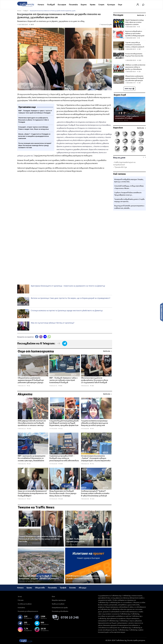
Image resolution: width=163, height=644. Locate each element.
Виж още (129, 89)
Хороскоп (118, 128)
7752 (92, 464)
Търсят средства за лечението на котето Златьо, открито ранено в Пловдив (135, 46)
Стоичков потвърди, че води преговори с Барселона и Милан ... (129, 187)
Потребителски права (60, 608)
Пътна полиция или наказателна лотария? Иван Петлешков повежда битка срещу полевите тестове (40, 539)
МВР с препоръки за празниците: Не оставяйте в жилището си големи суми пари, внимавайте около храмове (32, 458)
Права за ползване (58, 604)
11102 (77, 545)
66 (138, 38)
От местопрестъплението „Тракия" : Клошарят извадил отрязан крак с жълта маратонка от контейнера (96, 458)
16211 (61, 429)
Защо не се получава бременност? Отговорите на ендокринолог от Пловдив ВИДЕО (32, 494)
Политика (73, 5)
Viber (41, 337)
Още (120, 5)
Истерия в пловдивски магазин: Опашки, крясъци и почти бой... (129, 181)
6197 (29, 499)
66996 (30, 582)
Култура (111, 5)
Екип (53, 597)
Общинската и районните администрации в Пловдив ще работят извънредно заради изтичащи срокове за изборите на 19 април (32, 380)
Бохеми (73, 588)
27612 (30, 545)
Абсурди (83, 588)
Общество (40, 588)
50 (138, 27)
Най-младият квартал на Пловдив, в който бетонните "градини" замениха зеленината (39, 577)
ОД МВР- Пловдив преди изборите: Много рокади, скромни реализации (88, 540)
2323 (29, 464)
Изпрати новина (162, 312)
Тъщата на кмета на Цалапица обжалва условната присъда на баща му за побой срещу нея (94, 423)
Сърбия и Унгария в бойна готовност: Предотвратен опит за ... (128, 194)
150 (139, 72)
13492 (77, 582)
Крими (93, 5)
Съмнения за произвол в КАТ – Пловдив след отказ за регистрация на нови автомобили (64, 458)
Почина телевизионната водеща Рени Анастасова (134, 55)
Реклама (21, 600)
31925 (92, 499)
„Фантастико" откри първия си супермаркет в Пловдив (127, 117)
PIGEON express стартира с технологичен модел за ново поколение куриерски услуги (88, 577)
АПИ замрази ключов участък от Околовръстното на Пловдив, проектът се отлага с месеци (32, 423)
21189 (61, 499)
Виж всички (107, 351)
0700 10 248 (70, 617)
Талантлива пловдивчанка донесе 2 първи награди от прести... (129, 200)
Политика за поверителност (28, 611)
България (62, 5)
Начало (41, 5)
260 (139, 49)
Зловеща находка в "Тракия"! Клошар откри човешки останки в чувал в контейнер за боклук (95, 494)
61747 (126, 120)
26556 (29, 429)
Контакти (21, 608)
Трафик (63, 588)
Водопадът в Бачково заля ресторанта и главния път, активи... (129, 207)
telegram (45, 337)
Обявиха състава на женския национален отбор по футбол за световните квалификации (135, 68)
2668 (92, 386)
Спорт (101, 5)
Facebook (37, 337)
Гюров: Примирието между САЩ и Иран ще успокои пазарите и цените (134, 22)
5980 (60, 386)
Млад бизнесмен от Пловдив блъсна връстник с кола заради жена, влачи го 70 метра (63, 494)
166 (28, 386)
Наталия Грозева (107, 25)
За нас (20, 597)
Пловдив (51, 5)
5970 (92, 429)
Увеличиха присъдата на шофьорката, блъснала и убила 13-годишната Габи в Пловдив (94, 380)
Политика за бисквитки (60, 611)
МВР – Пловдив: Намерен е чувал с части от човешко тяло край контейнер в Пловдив (64, 380)
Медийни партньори (59, 600)
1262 (139, 60)
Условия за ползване (25, 604)
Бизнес (84, 5)
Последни (118, 15)
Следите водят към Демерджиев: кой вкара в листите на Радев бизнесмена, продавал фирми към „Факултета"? (64, 423)
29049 (61, 464)
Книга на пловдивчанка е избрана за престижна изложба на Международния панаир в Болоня (135, 35)
